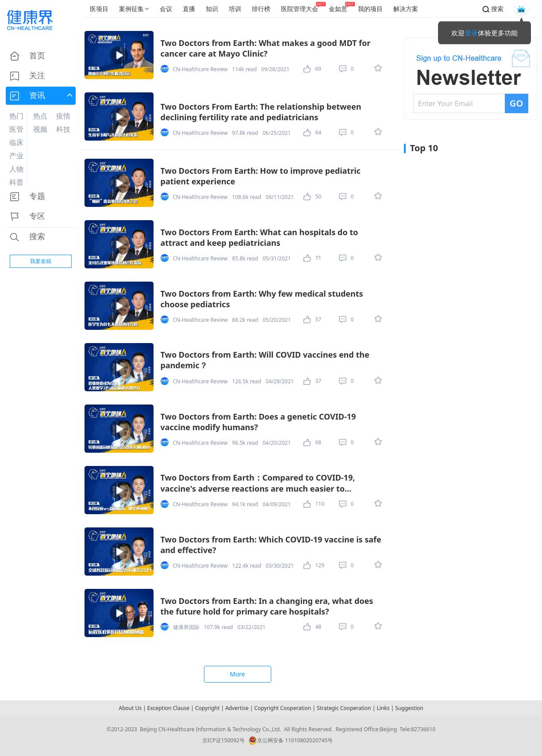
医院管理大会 (300, 9)
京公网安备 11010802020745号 (290, 741)
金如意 (338, 9)
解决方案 (406, 9)
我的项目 (370, 9)
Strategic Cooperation (344, 708)
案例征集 (131, 9)
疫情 (63, 116)
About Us (130, 708)
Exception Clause (168, 708)
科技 (63, 129)
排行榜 (261, 9)
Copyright (207, 708)
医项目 (99, 9)
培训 (235, 9)
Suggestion (409, 708)
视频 (40, 129)
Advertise (237, 708)
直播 (189, 9)
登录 (471, 33)
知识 (212, 9)
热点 (40, 116)
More (237, 674)
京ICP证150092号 (223, 740)
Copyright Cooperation (283, 708)
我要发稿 (41, 261)
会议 (166, 9)
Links (383, 708)
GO (516, 103)
